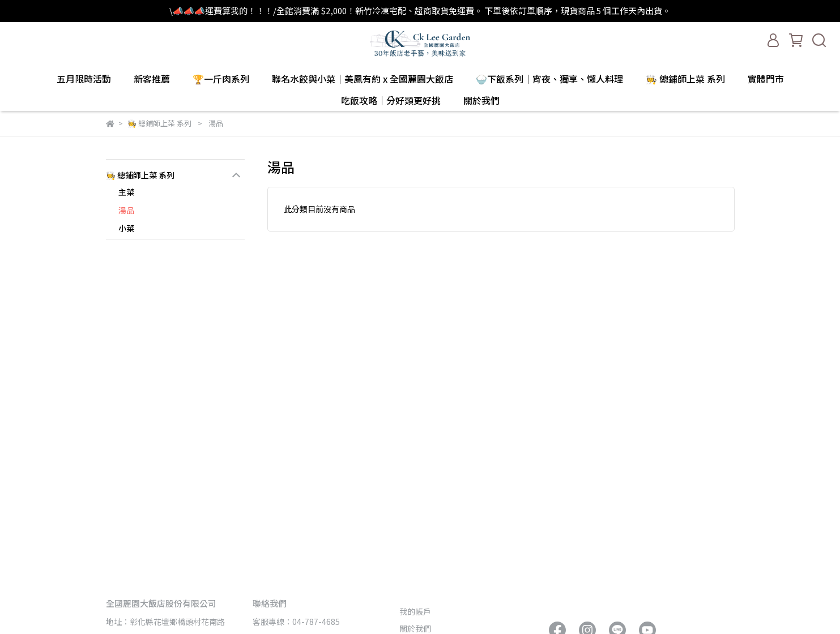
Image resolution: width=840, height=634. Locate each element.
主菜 (126, 192)
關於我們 (415, 628)
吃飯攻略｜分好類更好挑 (391, 100)
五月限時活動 (84, 79)
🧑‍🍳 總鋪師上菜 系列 (685, 79)
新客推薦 (152, 79)
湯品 (126, 210)
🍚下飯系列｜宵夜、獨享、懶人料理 (549, 79)
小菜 (126, 228)
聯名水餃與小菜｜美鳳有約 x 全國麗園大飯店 (363, 79)
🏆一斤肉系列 (221, 79)
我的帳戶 (415, 611)
